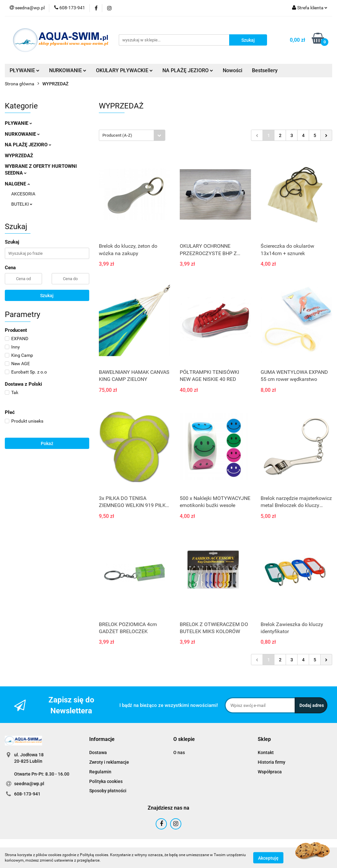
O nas (179, 752)
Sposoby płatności (108, 791)
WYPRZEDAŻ (19, 156)
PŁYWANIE (25, 70)
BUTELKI (22, 204)
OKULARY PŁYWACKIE (124, 70)
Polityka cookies (106, 781)
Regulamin (100, 772)
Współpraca (270, 772)
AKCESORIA (23, 194)
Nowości (233, 70)
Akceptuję (268, 858)
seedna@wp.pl (29, 784)
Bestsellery (265, 70)
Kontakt (266, 752)
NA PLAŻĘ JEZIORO (188, 70)
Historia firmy (272, 762)
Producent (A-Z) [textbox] (117, 135)
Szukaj (47, 296)
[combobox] (132, 135)
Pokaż (47, 443)
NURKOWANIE (68, 70)
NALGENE (17, 184)
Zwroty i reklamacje (109, 762)
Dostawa (98, 752)
